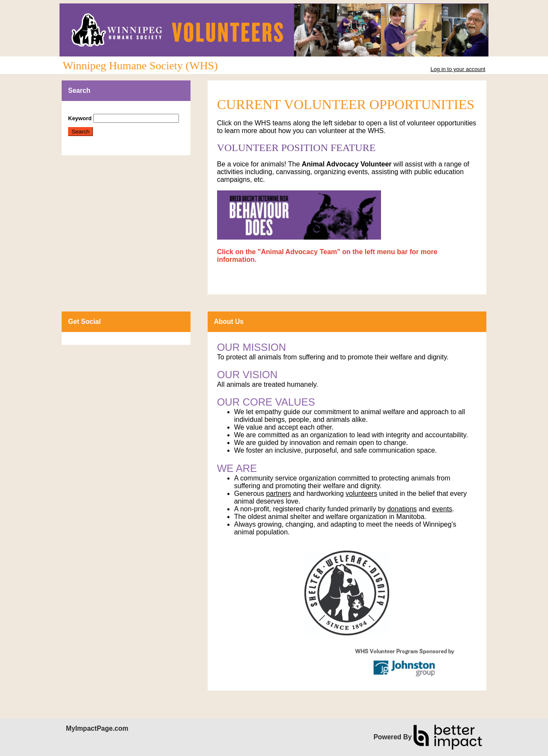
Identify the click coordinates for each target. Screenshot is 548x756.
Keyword (80, 118)
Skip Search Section (93, 111)
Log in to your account (458, 69)
